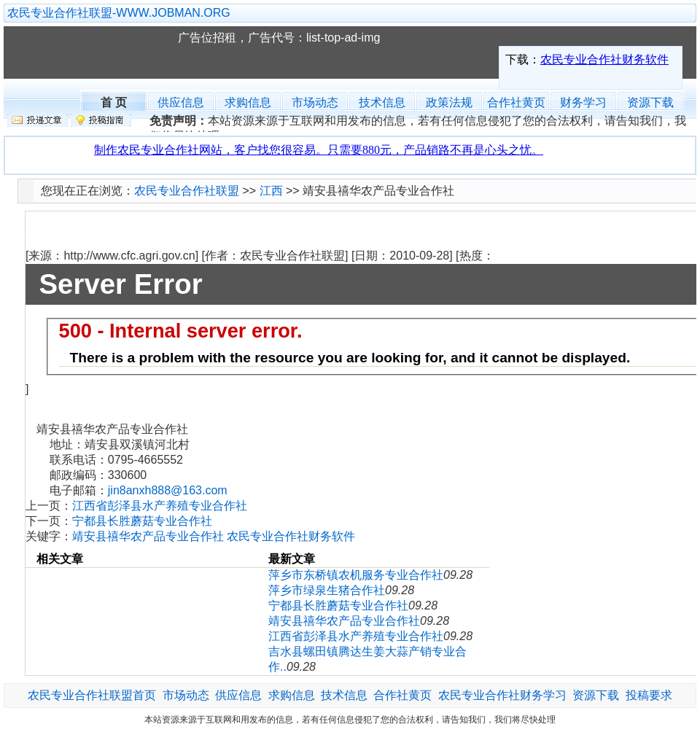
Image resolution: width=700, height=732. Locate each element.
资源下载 (650, 102)
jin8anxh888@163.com (168, 490)
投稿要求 (649, 695)
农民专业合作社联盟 (98, 52)
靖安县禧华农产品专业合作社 (344, 621)
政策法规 (449, 102)
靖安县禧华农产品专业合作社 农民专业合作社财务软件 (214, 536)
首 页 (114, 101)
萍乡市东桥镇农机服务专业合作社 (356, 575)
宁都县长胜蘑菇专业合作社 (142, 521)
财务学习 (583, 102)
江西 (271, 191)
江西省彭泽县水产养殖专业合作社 (160, 506)
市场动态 (315, 102)
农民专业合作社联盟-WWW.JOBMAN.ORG (119, 13)
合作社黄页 (516, 102)
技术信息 (382, 102)
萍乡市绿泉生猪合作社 (327, 590)
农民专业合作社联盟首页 (92, 695)
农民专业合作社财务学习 (502, 695)
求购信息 (248, 102)
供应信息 (181, 102)
